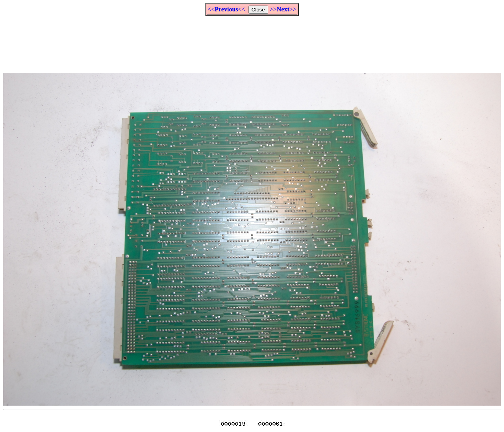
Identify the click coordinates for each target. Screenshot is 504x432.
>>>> (283, 9)
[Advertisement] (252, 41)
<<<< (226, 9)
